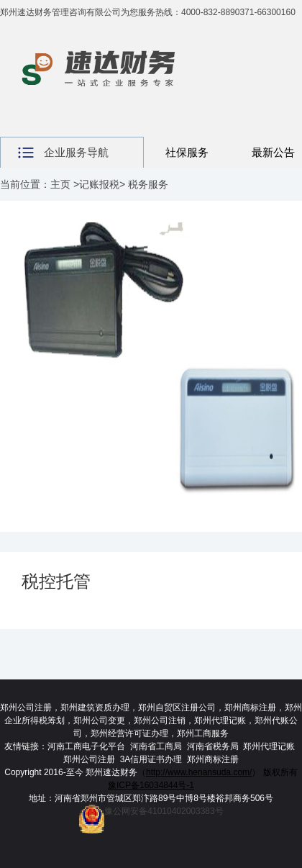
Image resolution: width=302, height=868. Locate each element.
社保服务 (187, 152)
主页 (60, 184)
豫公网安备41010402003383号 (151, 811)
